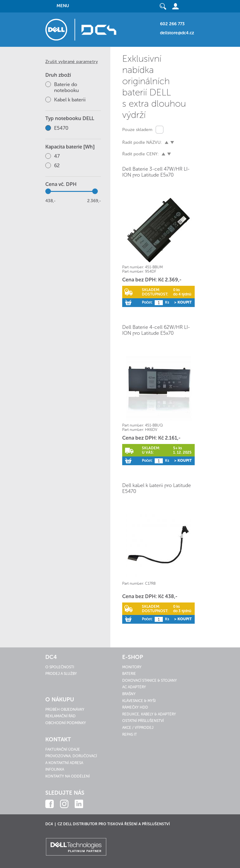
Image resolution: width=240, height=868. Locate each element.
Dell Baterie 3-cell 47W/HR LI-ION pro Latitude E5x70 (156, 172)
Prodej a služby (61, 674)
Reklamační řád (60, 716)
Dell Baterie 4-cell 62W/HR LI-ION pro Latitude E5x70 (156, 330)
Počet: (147, 302)
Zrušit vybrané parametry (72, 62)
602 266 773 (172, 24)
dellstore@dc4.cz (177, 33)
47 (57, 156)
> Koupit (183, 302)
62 (57, 166)
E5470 (61, 128)
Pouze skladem (137, 130)
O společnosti (60, 667)
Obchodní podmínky (66, 723)
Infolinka (55, 769)
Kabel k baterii (70, 100)
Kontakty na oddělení (67, 776)
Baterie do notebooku (66, 87)
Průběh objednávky (65, 710)
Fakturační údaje (63, 749)
